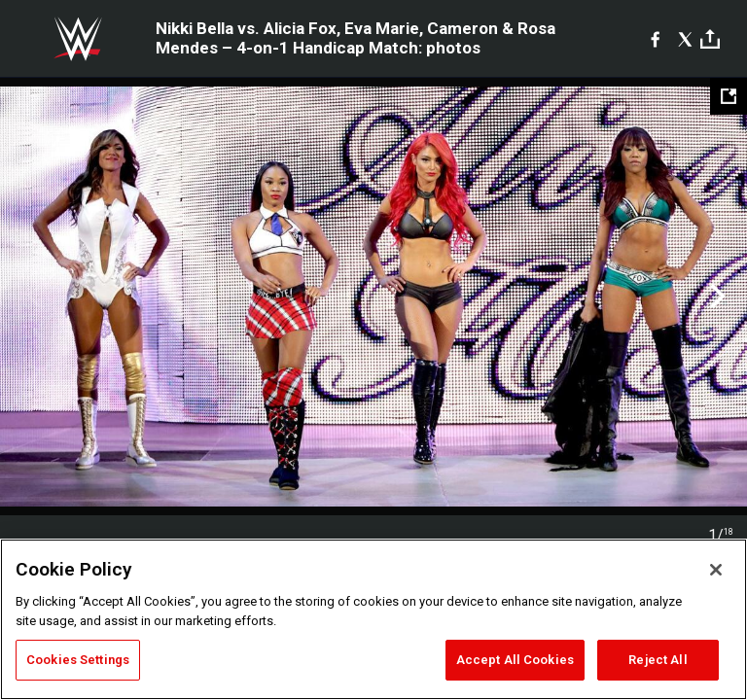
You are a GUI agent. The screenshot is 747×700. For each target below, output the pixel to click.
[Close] (716, 570)
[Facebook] (655, 39)
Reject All (658, 660)
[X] (685, 39)
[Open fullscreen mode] (729, 96)
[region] (373, 619)
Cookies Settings (78, 660)
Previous (32, 297)
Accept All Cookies (515, 660)
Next (715, 297)
